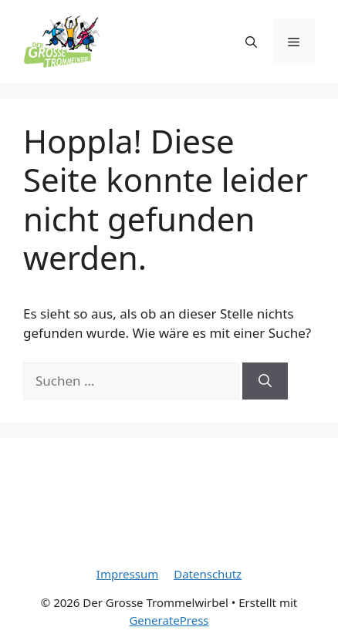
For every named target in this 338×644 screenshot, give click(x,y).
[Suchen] (265, 381)
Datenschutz (208, 574)
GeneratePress (169, 620)
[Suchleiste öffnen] (251, 42)
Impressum (127, 574)
